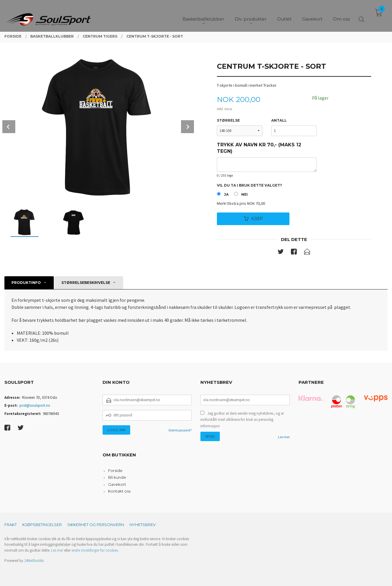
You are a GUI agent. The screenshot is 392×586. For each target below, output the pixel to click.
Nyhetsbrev (143, 525)
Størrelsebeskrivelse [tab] (86, 283)
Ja (226, 194)
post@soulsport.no (35, 405)
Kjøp (253, 219)
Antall (279, 120)
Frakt (11, 525)
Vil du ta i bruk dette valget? (249, 185)
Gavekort (117, 484)
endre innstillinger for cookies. (95, 550)
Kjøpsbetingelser (42, 525)
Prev (9, 127)
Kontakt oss (119, 491)
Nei (244, 194)
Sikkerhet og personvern (96, 525)
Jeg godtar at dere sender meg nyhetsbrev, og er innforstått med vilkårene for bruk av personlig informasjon (242, 420)
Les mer (284, 437)
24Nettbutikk (34, 561)
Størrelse (228, 120)
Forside (115, 471)
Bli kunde (117, 477)
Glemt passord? (180, 430)
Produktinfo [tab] (26, 283)
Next (187, 127)
